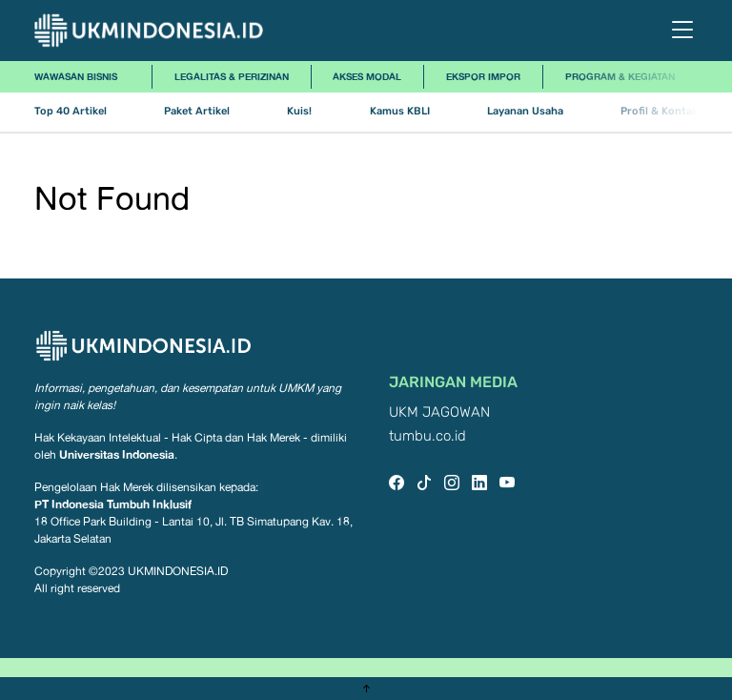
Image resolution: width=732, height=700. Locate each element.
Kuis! (299, 111)
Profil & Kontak (659, 111)
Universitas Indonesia (117, 454)
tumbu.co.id (427, 436)
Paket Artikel (197, 111)
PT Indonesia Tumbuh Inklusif (113, 504)
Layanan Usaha (525, 111)
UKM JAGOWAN (439, 412)
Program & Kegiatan (620, 76)
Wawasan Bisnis (76, 76)
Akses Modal (367, 76)
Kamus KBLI (400, 111)
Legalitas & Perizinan (232, 76)
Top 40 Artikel (71, 111)
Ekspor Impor (483, 76)
